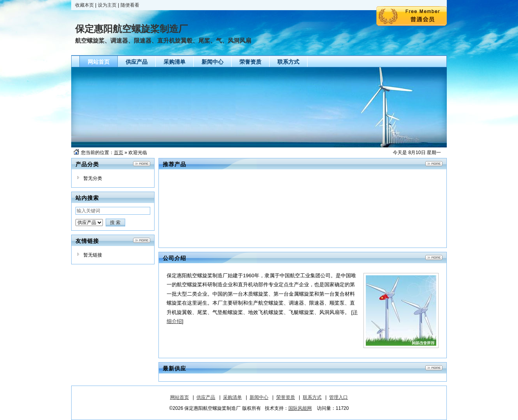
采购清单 (232, 397)
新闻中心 (259, 397)
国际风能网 (300, 408)
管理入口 (338, 397)
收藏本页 (85, 5)
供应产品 (206, 397)
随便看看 (130, 5)
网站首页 (180, 397)
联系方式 (312, 397)
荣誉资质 (286, 397)
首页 (119, 153)
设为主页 (107, 5)
